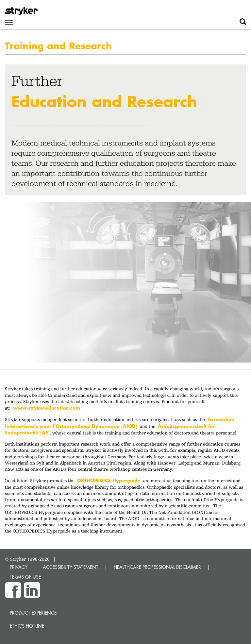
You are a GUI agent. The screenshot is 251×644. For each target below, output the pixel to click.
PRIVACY (19, 567)
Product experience (33, 613)
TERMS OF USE (25, 577)
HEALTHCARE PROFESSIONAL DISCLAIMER (157, 567)
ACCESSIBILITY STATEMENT (71, 567)
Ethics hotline (27, 626)
